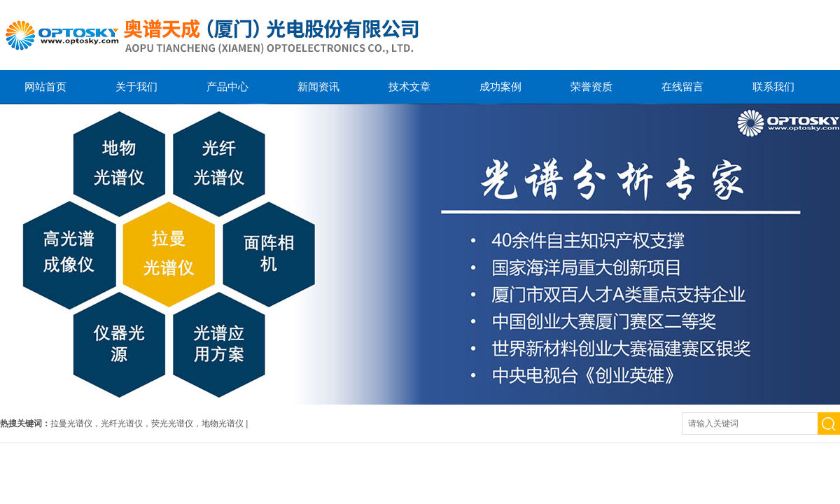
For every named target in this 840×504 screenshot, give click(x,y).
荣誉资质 (591, 86)
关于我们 (136, 86)
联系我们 (773, 86)
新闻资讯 (318, 86)
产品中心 (227, 86)
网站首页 (45, 86)
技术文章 (409, 86)
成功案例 (500, 86)
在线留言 (682, 86)
